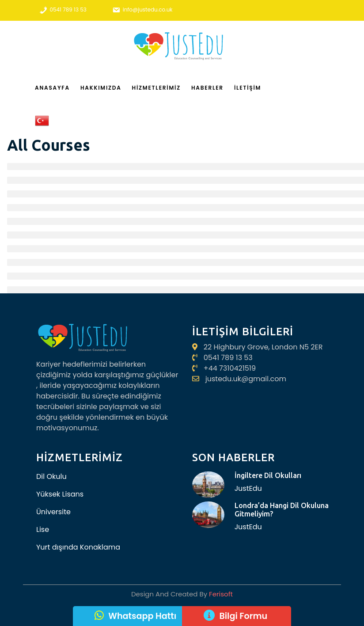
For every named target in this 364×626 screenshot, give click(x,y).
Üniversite (53, 512)
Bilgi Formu (243, 616)
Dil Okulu (51, 476)
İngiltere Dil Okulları (268, 475)
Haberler (207, 88)
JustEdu (248, 488)
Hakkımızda (101, 88)
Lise (43, 529)
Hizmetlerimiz (156, 88)
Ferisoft (220, 594)
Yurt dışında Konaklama (78, 547)
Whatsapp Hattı (142, 616)
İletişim (248, 88)
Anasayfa (52, 88)
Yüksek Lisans (60, 494)
